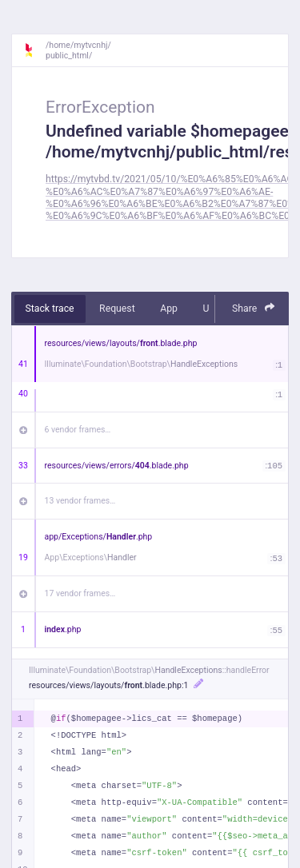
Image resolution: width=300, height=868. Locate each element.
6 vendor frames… (78, 430)
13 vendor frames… (80, 501)
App (169, 309)
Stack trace (50, 309)
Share (254, 308)
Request (117, 309)
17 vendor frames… (80, 593)
